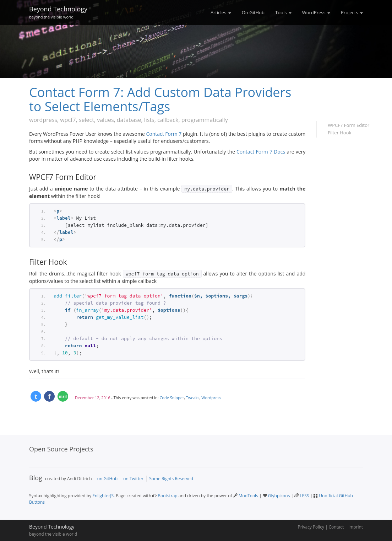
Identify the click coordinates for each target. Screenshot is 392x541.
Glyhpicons (279, 496)
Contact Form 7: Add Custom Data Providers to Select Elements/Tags (160, 99)
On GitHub (253, 12)
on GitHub (107, 479)
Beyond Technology (58, 11)
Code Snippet (171, 398)
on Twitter (133, 479)
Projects (352, 12)
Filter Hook (339, 133)
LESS (304, 496)
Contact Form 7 (164, 134)
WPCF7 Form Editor (349, 125)
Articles (221, 12)
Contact (336, 527)
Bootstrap (167, 496)
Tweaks (193, 398)
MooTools (248, 496)
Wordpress (211, 398)
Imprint (356, 527)
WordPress (316, 12)
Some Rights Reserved (171, 479)
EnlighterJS (103, 496)
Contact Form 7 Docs (261, 152)
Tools (283, 12)
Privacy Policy (311, 527)
